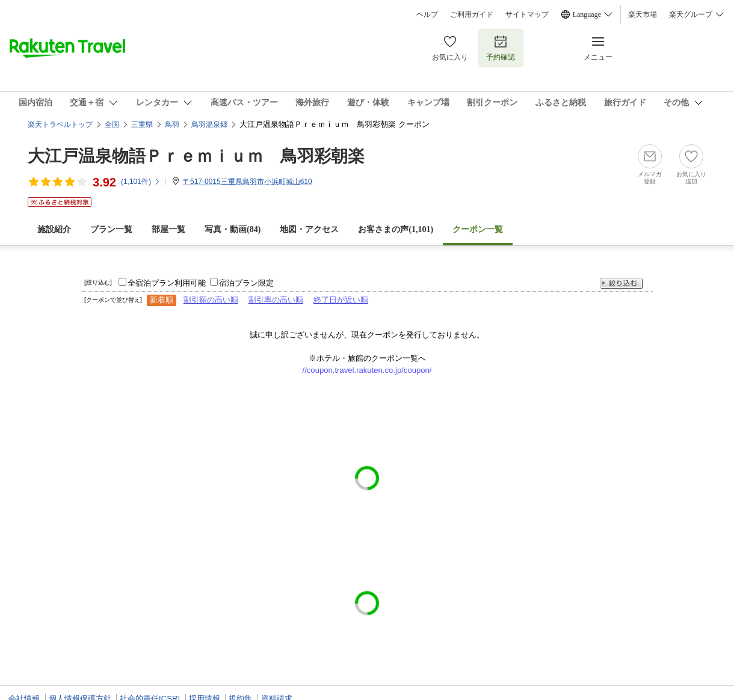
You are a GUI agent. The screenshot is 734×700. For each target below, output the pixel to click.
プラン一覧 (111, 229)
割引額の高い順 (211, 300)
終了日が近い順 (341, 300)
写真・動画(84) (233, 229)
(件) (141, 182)
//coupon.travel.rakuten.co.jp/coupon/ (367, 370)
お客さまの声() (396, 229)
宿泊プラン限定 (246, 283)
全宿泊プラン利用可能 (167, 283)
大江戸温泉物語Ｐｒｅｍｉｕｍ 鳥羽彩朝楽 (196, 156)
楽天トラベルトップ (60, 124)
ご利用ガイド (472, 14)
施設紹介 (54, 229)
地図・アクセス (309, 229)
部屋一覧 (168, 229)
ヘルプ (427, 14)
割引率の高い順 (276, 300)
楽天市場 (643, 14)
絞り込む (621, 284)
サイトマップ (527, 14)
